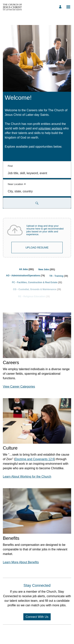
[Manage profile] (61, 7)
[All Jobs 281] (26, 271)
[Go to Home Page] (12, 7)
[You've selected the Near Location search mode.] (17, 184)
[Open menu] (68, 7)
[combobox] (37, 173)
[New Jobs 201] (47, 272)
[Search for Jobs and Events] (37, 203)
